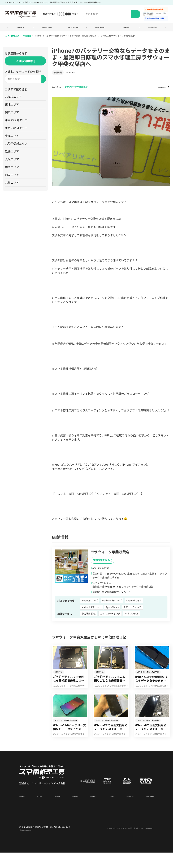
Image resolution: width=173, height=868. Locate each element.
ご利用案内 (107, 812)
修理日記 (27, 40)
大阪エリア (13, 163)
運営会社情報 (25, 812)
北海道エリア (14, 101)
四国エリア (13, 179)
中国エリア (13, 171)
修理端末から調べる (47, 29)
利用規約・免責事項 (144, 812)
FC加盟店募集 (126, 29)
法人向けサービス (90, 812)
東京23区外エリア (17, 132)
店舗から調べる (21, 29)
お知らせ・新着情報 (100, 29)
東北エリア (13, 108)
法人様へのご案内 (153, 29)
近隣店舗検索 (25, 65)
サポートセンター (124, 812)
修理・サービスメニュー (73, 29)
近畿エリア (13, 155)
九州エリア (13, 187)
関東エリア (13, 116)
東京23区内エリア (17, 124)
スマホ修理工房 (12, 40)
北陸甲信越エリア (17, 147)
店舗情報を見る (103, 564)
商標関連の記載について (34, 846)
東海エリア (13, 140)
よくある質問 (41, 812)
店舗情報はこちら (157, 91)
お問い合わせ (57, 812)
